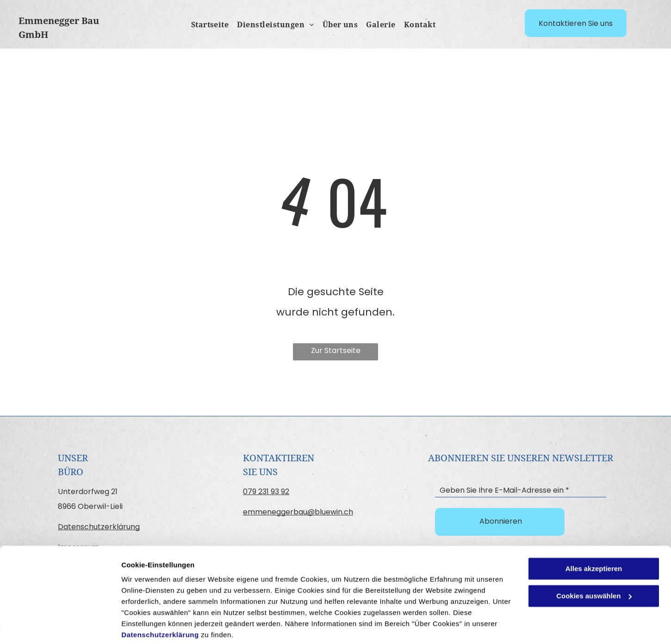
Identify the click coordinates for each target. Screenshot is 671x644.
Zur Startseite (336, 350)
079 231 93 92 (266, 492)
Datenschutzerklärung (160, 600)
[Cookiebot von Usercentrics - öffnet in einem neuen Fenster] (60, 626)
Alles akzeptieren (594, 534)
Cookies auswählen (154, 626)
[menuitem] (206, 25)
